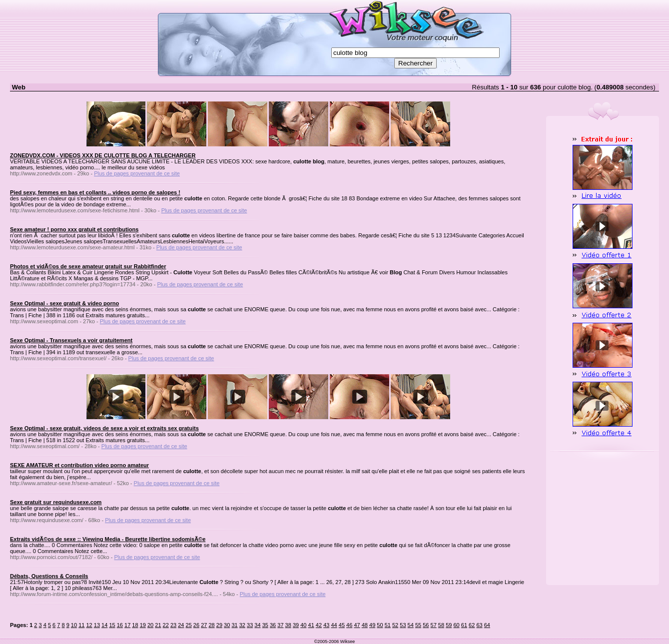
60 (456, 625)
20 (150, 625)
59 (449, 625)
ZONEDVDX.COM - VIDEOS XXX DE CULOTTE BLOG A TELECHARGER (103, 155)
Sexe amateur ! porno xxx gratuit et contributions (74, 229)
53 (403, 625)
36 (273, 625)
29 (219, 625)
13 (97, 625)
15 (112, 625)
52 (395, 625)
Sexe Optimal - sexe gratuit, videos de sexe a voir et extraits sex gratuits (104, 428)
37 (280, 625)
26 (196, 625)
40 (303, 625)
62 (472, 625)
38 (288, 625)
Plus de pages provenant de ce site (137, 173)
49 (372, 625)
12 (89, 625)
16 (120, 625)
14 (104, 625)
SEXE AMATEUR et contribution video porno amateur (79, 465)
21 (158, 625)
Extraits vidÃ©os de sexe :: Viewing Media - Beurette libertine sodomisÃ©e (108, 539)
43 (326, 625)
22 (166, 625)
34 (257, 625)
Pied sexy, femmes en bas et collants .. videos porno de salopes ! (95, 192)
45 (342, 625)
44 (334, 625)
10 (74, 625)
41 (311, 625)
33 (250, 625)
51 (388, 625)
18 (135, 625)
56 (426, 625)
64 (487, 625)
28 (211, 625)
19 (143, 625)
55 (418, 625)
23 (173, 625)
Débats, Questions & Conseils (49, 576)
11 (81, 625)
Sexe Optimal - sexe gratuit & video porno (64, 303)
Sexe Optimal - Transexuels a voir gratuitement (71, 340)
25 (189, 625)
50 (380, 625)
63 (479, 625)
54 (411, 625)
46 (349, 625)
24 (181, 625)
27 (204, 625)
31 (234, 625)
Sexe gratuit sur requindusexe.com (56, 502)
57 (434, 625)
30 (227, 625)
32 (242, 625)
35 (265, 625)
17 (127, 625)
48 (365, 625)
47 (357, 625)
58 (441, 625)
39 (296, 625)
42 (319, 625)
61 (464, 625)
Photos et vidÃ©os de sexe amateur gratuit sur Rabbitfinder (88, 266)
